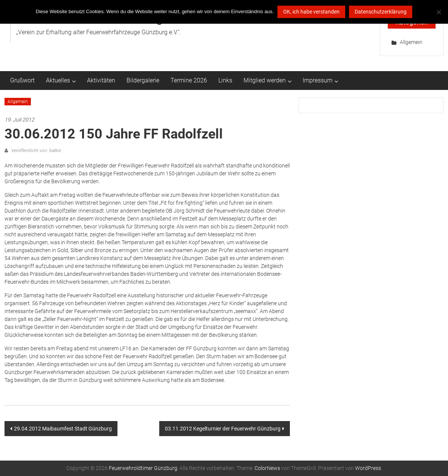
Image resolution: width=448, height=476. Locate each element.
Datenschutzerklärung (381, 12)
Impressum (318, 80)
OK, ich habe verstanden (311, 12)
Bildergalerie (143, 80)
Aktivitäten (101, 80)
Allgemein (411, 42)
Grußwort (22, 80)
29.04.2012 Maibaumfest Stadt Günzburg (63, 429)
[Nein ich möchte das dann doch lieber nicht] (439, 12)
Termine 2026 (189, 80)
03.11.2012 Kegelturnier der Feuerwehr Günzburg (223, 429)
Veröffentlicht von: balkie (35, 151)
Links (225, 80)
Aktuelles (58, 80)
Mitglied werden (265, 80)
